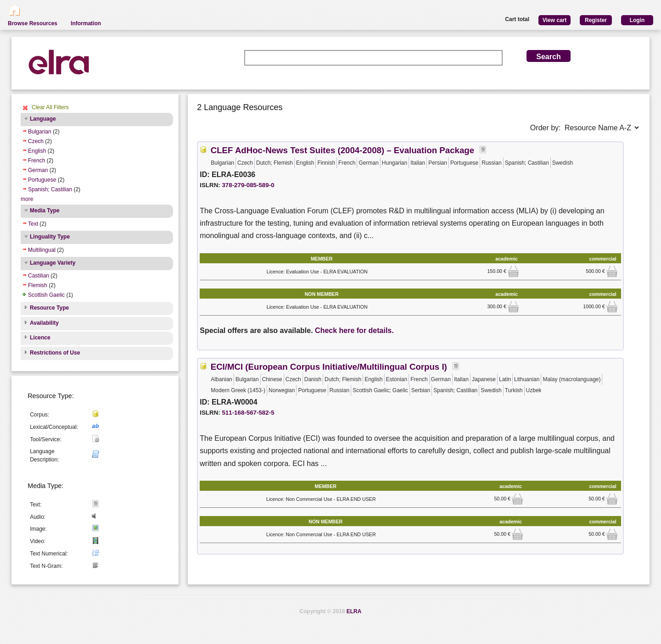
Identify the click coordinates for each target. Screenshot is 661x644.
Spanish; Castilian (50, 189)
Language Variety (53, 263)
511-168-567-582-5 (248, 413)
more (27, 199)
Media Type (45, 211)
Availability (44, 323)
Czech (36, 141)
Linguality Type (50, 237)
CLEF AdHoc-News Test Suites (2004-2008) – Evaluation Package (342, 150)
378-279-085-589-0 (248, 185)
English (37, 151)
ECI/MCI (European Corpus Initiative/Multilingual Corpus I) (329, 367)
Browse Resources (33, 23)
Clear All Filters (50, 107)
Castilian (39, 276)
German (38, 170)
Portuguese (42, 180)
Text (33, 224)
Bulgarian (40, 132)
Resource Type (49, 308)
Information (86, 23)
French (36, 161)
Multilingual (42, 250)
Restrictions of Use (55, 353)
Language (43, 119)
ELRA (354, 611)
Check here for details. (354, 330)
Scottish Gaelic (46, 295)
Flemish (38, 285)
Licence (40, 338)
